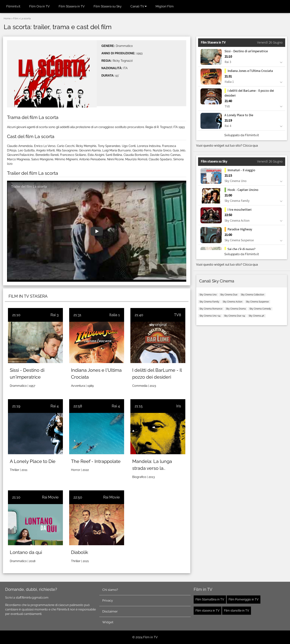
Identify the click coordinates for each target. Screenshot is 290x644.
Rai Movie (50, 497)
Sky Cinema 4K (257, 316)
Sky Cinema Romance (211, 309)
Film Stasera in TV (72, 6)
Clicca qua (250, 145)
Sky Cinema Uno (208, 295)
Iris (179, 406)
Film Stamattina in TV (210, 599)
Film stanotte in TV (237, 611)
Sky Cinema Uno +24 (210, 316)
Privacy (108, 600)
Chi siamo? (110, 590)
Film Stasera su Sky (108, 6)
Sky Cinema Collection (253, 295)
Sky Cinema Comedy (260, 309)
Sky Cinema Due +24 (235, 316)
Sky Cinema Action (233, 302)
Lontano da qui (26, 552)
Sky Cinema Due (229, 295)
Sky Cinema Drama (236, 309)
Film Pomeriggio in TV (244, 599)
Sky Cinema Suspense (257, 302)
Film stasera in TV (208, 611)
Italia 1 (115, 315)
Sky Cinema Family (209, 302)
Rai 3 (55, 315)
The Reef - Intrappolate (96, 461)
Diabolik (80, 552)
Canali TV (139, 6)
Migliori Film (165, 6)
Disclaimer (110, 611)
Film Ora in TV (39, 6)
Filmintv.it (13, 6)
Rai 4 (55, 406)
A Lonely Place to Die (33, 461)
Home (7, 18)
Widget (108, 622)
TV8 (178, 315)
